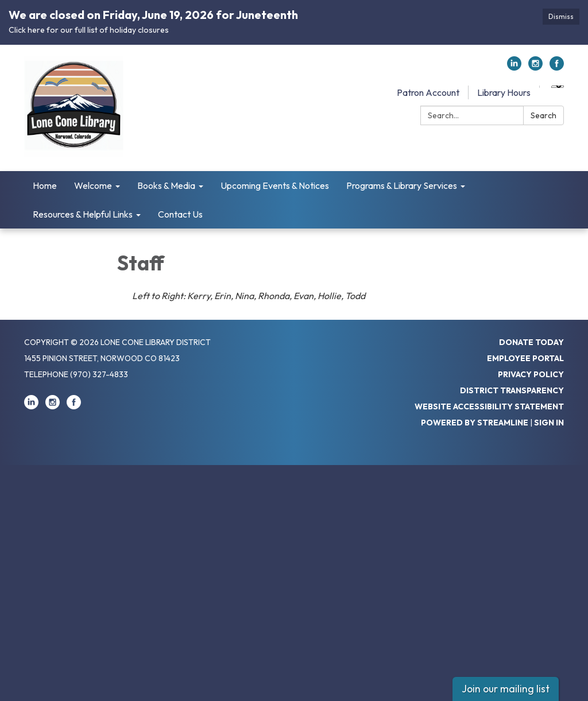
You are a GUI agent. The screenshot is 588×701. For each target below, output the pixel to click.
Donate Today (531, 342)
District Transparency (512, 390)
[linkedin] (514, 67)
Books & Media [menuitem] (166, 185)
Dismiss (561, 16)
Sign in (549, 423)
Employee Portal (525, 358)
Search (543, 115)
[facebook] (557, 67)
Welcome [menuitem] (93, 185)
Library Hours (504, 92)
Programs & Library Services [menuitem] (402, 185)
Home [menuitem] (45, 185)
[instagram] (535, 67)
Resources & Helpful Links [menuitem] (83, 214)
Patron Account (428, 92)
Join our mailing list (506, 689)
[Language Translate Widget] (558, 87)
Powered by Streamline (475, 423)
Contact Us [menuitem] (180, 214)
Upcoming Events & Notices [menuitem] (275, 185)
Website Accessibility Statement (489, 406)
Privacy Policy (531, 374)
